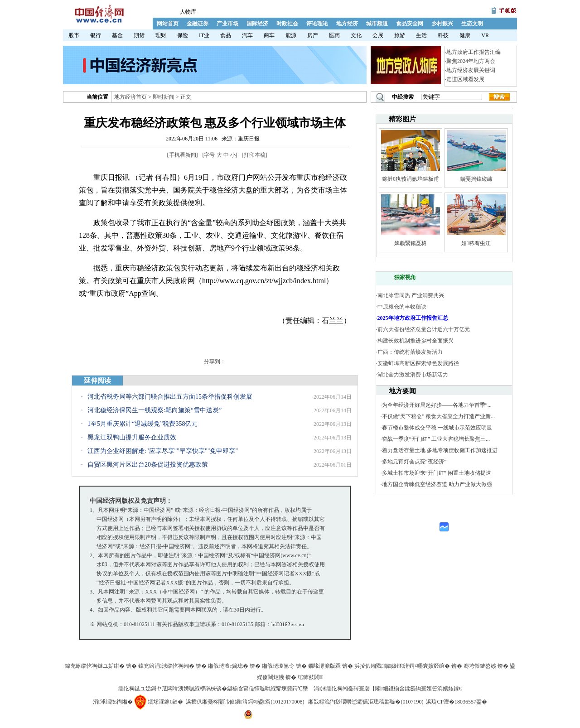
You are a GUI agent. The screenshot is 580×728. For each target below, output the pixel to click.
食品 (226, 35)
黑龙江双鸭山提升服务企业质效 (132, 437)
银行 (96, 35)
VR (485, 35)
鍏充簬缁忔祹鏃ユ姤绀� (95, 666)
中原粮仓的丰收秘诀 (402, 307)
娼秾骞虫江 (476, 243)
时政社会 (287, 24)
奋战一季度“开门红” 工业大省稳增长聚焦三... (436, 439)
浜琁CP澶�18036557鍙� (457, 702)
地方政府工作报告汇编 (474, 52)
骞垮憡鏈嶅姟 (480, 666)
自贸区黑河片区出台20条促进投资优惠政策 (148, 465)
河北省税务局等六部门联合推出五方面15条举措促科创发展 (170, 397)
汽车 (247, 35)
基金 (117, 35)
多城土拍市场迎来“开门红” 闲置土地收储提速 (437, 473)
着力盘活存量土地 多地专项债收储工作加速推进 (440, 450)
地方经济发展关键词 (471, 70)
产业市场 (227, 24)
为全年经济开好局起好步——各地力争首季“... (437, 405)
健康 (465, 35)
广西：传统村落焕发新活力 (410, 352)
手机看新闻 (183, 155)
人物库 (188, 12)
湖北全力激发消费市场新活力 (413, 375)
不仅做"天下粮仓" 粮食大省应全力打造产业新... (439, 416)
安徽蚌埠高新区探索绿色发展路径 (418, 363)
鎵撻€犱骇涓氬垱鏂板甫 (411, 179)
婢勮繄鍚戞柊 (411, 243)
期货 (139, 35)
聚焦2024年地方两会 (471, 61)
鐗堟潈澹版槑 (324, 666)
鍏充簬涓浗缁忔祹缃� (166, 666)
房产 (313, 35)
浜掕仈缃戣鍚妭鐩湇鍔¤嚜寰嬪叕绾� (402, 666)
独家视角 (405, 277)
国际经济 (257, 24)
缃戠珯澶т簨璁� (228, 666)
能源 (291, 35)
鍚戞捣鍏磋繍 (476, 179)
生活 (421, 35)
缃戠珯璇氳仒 (278, 666)
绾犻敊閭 (311, 677)
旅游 (400, 35)
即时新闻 (164, 97)
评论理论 (317, 24)
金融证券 (198, 24)
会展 (378, 35)
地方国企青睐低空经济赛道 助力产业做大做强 (437, 484)
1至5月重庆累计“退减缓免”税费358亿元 (143, 424)
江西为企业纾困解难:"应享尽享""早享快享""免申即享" (163, 451)
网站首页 (168, 24)
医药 (334, 35)
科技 (443, 35)
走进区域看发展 (465, 79)
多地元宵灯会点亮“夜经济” (414, 462)
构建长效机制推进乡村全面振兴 (416, 341)
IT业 (204, 35)
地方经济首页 (130, 97)
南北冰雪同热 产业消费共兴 (411, 295)
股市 (74, 35)
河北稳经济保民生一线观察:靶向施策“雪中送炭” (155, 410)
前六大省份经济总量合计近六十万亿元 (424, 329)
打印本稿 (255, 155)
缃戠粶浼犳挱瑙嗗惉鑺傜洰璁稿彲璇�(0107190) (366, 702)
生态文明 (472, 24)
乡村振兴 (442, 24)
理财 (161, 35)
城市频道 (377, 24)
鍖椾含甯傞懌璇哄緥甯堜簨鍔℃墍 (268, 689)
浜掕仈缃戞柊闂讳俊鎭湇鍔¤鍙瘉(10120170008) (245, 702)
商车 (269, 35)
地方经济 (347, 24)
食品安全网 (410, 24)
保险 (183, 35)
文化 (356, 35)
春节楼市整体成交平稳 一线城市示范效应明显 (437, 428)
